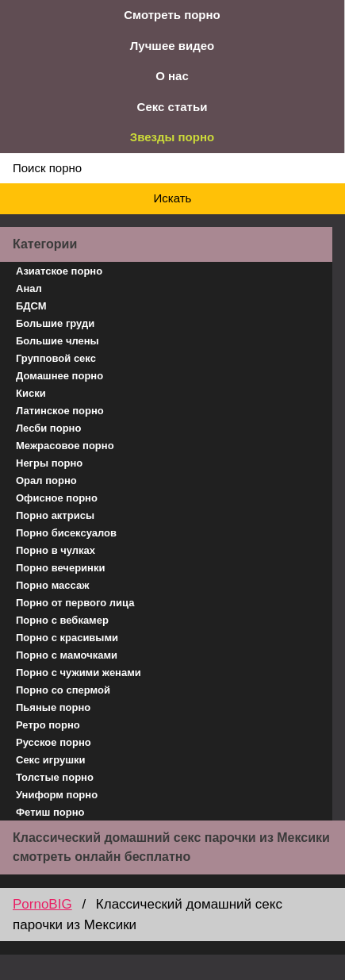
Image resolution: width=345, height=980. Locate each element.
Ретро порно (48, 725)
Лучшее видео (172, 46)
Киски (31, 393)
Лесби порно (48, 428)
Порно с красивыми (67, 638)
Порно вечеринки (60, 568)
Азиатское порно (59, 271)
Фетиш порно (50, 812)
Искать (173, 198)
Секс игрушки (51, 760)
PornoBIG (42, 904)
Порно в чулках (56, 550)
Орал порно (46, 480)
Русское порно (54, 742)
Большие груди (55, 323)
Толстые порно (55, 777)
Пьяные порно (53, 707)
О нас (172, 76)
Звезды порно (172, 137)
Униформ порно (57, 795)
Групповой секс (56, 358)
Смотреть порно (172, 15)
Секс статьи (172, 107)
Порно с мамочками (67, 655)
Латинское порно (60, 411)
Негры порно (49, 463)
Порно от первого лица (75, 603)
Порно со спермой (63, 690)
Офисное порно (57, 498)
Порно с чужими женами (79, 673)
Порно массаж (52, 585)
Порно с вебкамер (62, 620)
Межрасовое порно (65, 446)
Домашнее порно (59, 376)
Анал (29, 288)
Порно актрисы (55, 515)
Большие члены (57, 341)
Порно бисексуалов (66, 533)
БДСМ (31, 306)
